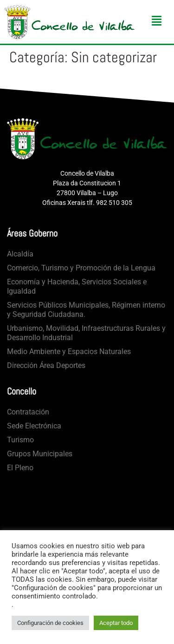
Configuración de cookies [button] (50, 623)
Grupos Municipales (40, 454)
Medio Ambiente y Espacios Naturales (69, 352)
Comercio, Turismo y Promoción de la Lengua (81, 268)
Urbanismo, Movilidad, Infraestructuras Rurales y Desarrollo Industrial (86, 333)
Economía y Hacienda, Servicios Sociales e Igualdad (77, 286)
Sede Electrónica (34, 426)
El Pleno (20, 468)
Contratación (28, 412)
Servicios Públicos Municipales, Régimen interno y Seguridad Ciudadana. (86, 310)
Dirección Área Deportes (46, 365)
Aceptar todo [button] (116, 623)
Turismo (20, 440)
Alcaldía (20, 254)
